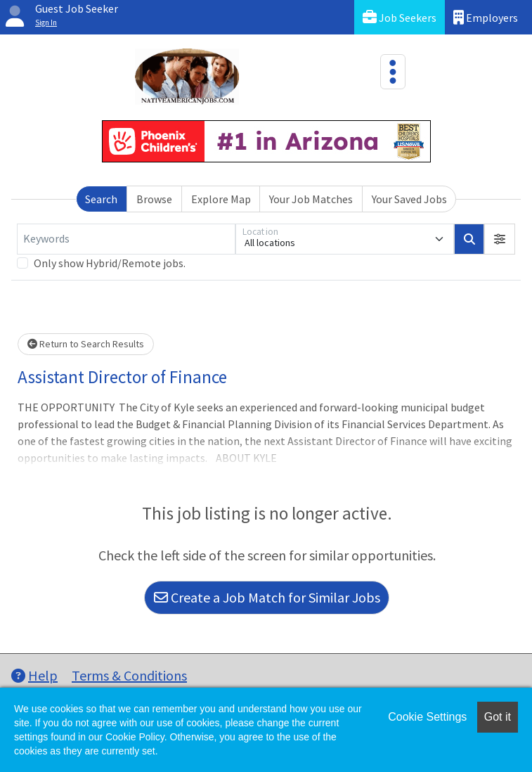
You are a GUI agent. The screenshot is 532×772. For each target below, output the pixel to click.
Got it (498, 717)
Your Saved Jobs (409, 199)
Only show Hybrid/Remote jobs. (110, 263)
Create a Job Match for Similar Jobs (267, 597)
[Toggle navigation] (393, 72)
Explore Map (221, 199)
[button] (500, 239)
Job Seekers (400, 17)
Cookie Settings (427, 717)
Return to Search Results (86, 344)
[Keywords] (126, 239)
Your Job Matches (311, 199)
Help (34, 675)
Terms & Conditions (129, 675)
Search (101, 199)
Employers (486, 17)
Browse (154, 199)
